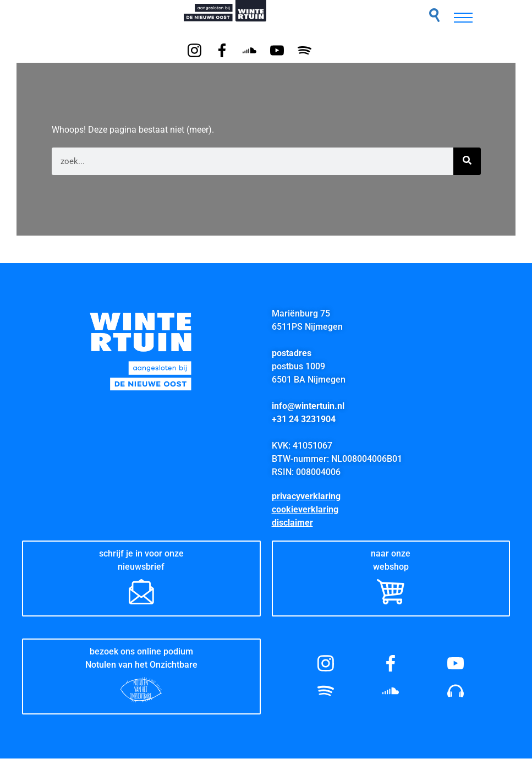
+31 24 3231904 (304, 419)
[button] (434, 15)
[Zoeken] (467, 161)
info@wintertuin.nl (308, 406)
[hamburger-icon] (463, 18)
